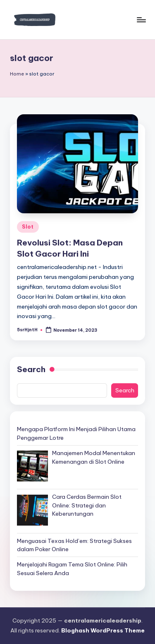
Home (17, 74)
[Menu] (141, 20)
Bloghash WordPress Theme (103, 630)
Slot (28, 227)
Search (31, 369)
